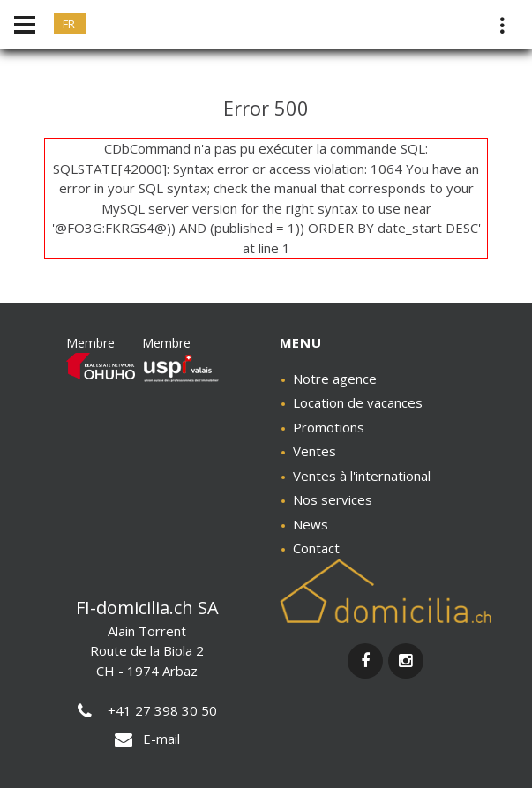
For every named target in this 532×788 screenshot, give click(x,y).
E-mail (147, 739)
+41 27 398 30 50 (147, 710)
